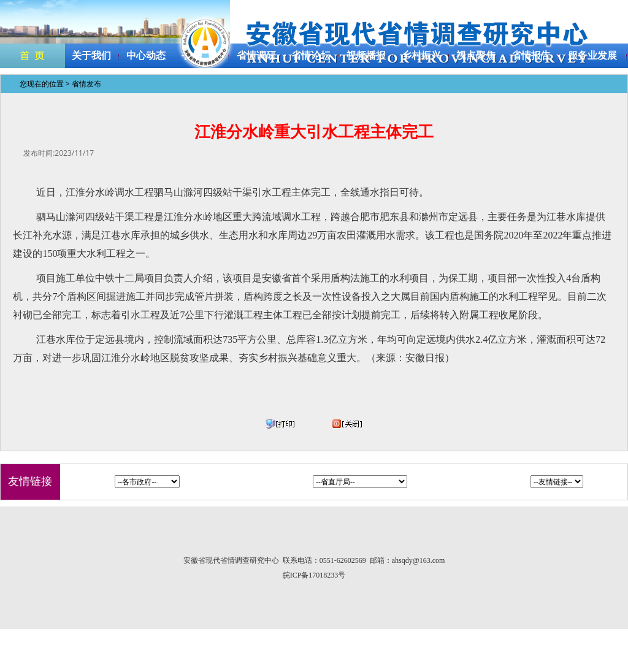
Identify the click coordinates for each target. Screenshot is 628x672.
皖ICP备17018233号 (314, 575)
